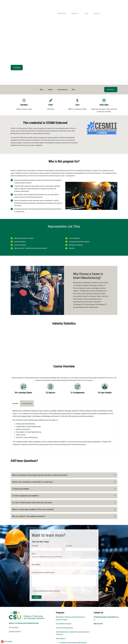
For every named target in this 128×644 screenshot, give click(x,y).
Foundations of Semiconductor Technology (72, 636)
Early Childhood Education (64, 607)
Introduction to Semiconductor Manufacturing (73, 626)
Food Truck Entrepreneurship (64, 611)
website (62, 123)
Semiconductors (61, 622)
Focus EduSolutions (24, 640)
